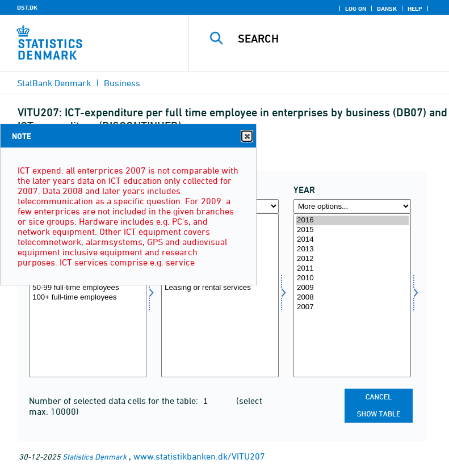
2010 (352, 278)
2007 (352, 307)
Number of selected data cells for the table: (115, 401)
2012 (352, 259)
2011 (352, 269)
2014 (352, 240)
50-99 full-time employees (88, 288)
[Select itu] (220, 295)
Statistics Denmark (95, 456)
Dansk (387, 9)
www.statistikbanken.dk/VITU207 (199, 456)
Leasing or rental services (220, 288)
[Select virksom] (88, 295)
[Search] (336, 39)
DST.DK (27, 7)
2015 (352, 230)
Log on (356, 9)
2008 (352, 298)
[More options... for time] (352, 206)
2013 (352, 249)
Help (415, 9)
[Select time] (352, 295)
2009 (352, 288)
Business (122, 83)
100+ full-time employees (88, 298)
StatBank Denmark (54, 83)
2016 (352, 220)
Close (246, 136)
